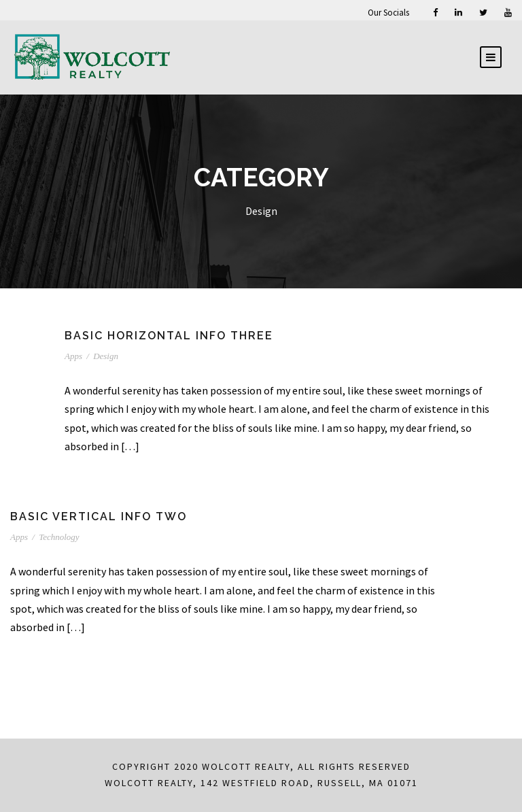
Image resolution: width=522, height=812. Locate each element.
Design (106, 356)
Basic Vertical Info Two (99, 517)
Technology (59, 537)
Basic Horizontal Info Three (169, 336)
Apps (73, 356)
